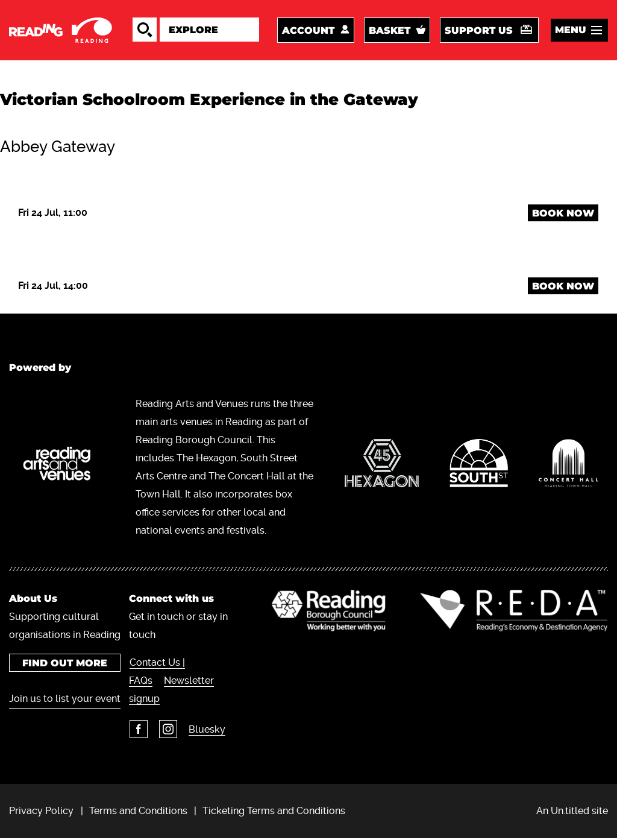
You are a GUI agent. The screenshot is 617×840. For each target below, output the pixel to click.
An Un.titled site (572, 812)
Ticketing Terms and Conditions (274, 812)
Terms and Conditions (138, 812)
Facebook (134, 730)
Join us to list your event (51, 709)
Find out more (62, 664)
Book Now (563, 214)
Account (308, 31)
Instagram (164, 730)
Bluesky (203, 731)
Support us (479, 31)
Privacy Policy (41, 812)
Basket (390, 31)
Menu (571, 30)
